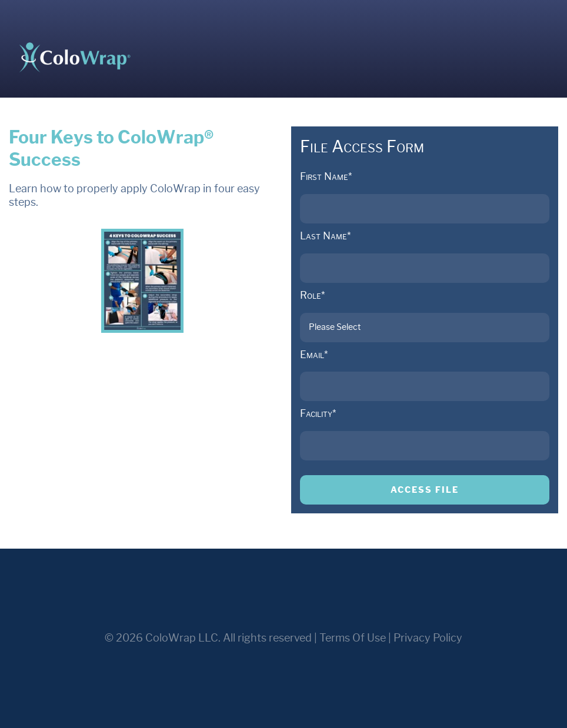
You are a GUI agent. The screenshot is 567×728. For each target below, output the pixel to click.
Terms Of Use (353, 638)
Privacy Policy (428, 638)
